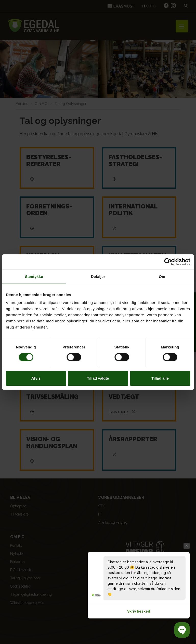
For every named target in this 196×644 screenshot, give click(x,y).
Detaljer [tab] (98, 277)
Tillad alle (160, 378)
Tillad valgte (98, 378)
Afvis (36, 378)
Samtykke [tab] (34, 277)
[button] (182, 630)
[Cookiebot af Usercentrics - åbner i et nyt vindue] (168, 262)
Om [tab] (162, 277)
